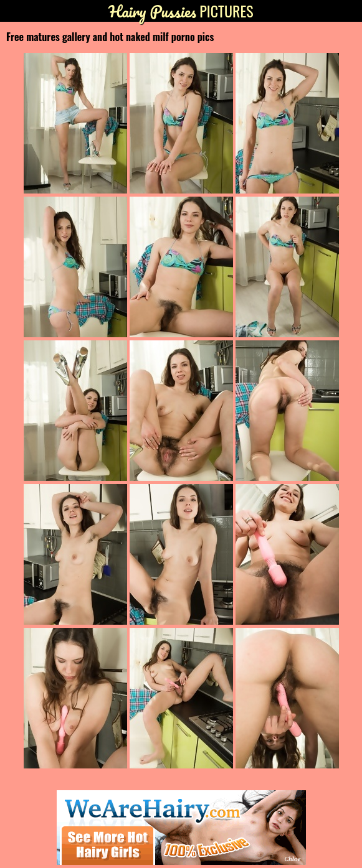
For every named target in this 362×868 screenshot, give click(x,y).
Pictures (181, 11)
